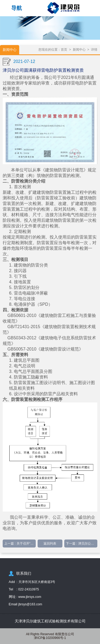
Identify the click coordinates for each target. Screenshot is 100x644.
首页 (64, 50)
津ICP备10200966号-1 (50, 638)
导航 (17, 8)
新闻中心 (79, 50)
